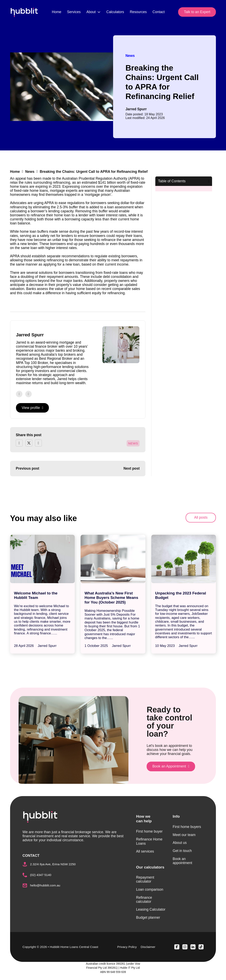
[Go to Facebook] (19, 394)
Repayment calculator (145, 879)
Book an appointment (182, 861)
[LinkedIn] (38, 443)
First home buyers (187, 827)
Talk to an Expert (197, 12)
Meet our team (184, 835)
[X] (29, 443)
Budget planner (148, 917)
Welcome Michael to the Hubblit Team (36, 595)
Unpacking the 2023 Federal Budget (181, 595)
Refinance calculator (144, 900)
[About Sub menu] (99, 12)
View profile (32, 408)
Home (57, 12)
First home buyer (149, 831)
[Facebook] (19, 443)
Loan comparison (150, 889)
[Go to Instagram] (28, 394)
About (91, 12)
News (130, 56)
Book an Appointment (171, 766)
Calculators (115, 12)
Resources (138, 12)
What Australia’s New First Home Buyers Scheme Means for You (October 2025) (111, 598)
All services (145, 851)
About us (180, 843)
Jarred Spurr (136, 109)
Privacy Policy (127, 947)
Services (74, 12)
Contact (159, 12)
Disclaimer (148, 947)
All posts (201, 517)
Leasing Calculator (151, 909)
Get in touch (182, 851)
